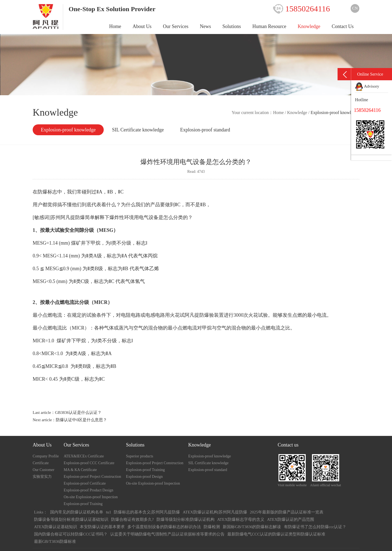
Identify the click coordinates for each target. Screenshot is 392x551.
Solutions (232, 26)
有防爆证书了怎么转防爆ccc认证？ (315, 527)
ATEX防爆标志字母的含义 (241, 519)
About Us (142, 26)
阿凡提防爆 (197, 315)
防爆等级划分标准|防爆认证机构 (186, 519)
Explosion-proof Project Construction (92, 477)
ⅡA (109, 353)
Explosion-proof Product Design (88, 490)
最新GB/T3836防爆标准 (55, 541)
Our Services (176, 26)
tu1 (108, 512)
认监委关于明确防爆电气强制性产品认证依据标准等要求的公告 (167, 534)
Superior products (140, 456)
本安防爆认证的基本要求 (102, 527)
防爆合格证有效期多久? (132, 519)
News (205, 26)
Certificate (41, 463)
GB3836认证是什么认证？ (78, 413)
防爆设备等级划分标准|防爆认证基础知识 (71, 519)
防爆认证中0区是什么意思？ (81, 420)
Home (115, 26)
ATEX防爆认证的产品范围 (291, 519)
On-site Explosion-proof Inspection (91, 497)
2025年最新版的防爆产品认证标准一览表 (287, 512)
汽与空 (131, 328)
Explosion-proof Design (144, 477)
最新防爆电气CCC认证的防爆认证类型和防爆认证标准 (276, 534)
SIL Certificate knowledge (138, 130)
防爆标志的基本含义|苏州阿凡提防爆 (147, 512)
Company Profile (46, 456)
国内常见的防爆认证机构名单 (77, 512)
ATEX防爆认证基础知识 (56, 527)
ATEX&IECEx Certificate (84, 456)
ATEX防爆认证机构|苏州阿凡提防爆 (215, 512)
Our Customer (44, 470)
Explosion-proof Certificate (85, 483)
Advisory (367, 86)
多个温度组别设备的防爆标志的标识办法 (164, 527)
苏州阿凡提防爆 (68, 217)
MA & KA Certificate (80, 470)
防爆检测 (212, 527)
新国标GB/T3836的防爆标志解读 (252, 527)
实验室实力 (42, 477)
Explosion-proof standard (205, 130)
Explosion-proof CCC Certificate (89, 463)
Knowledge (309, 26)
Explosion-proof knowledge (68, 130)
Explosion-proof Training (83, 504)
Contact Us (343, 26)
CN (355, 8)
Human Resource (269, 26)
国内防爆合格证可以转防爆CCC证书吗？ (71, 534)
